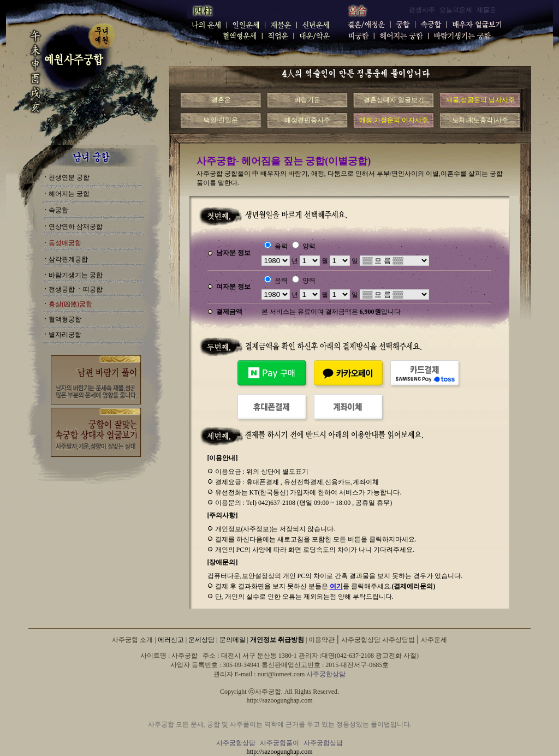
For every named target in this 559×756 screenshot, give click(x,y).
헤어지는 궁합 (69, 194)
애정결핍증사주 (307, 120)
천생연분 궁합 (69, 177)
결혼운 (221, 100)
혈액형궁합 (65, 319)
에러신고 (171, 640)
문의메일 (233, 640)
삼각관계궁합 (68, 259)
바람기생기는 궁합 (76, 275)
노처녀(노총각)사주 (480, 120)
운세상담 (201, 640)
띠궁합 (93, 289)
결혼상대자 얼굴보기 (394, 100)
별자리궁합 (65, 335)
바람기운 (307, 100)
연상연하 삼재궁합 (76, 227)
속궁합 (58, 210)
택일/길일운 (221, 120)
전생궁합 (62, 289)
